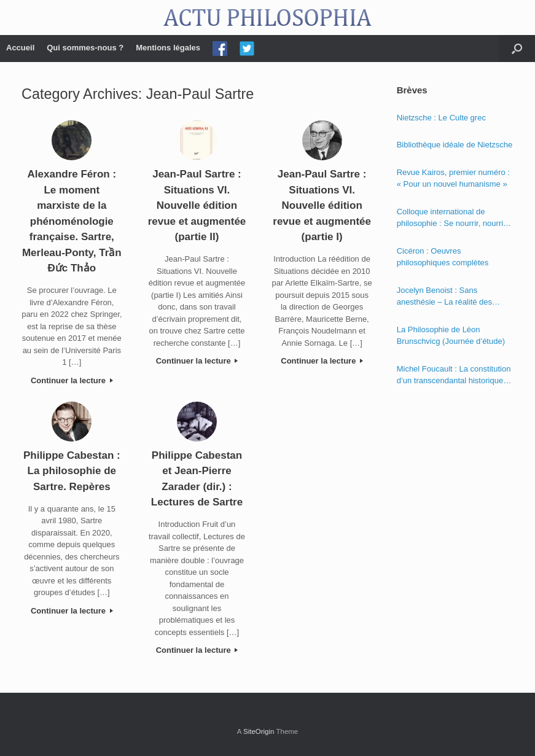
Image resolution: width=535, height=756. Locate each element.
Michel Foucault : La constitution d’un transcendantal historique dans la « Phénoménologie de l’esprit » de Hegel (454, 376)
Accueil (20, 48)
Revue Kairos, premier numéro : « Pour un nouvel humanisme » (453, 178)
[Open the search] (517, 49)
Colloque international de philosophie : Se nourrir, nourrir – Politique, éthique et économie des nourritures (455, 218)
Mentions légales (168, 48)
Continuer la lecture (72, 380)
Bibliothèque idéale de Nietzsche (455, 145)
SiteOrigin (259, 731)
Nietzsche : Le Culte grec (441, 118)
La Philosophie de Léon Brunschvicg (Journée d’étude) (451, 336)
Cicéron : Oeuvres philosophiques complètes (443, 257)
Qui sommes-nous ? (85, 48)
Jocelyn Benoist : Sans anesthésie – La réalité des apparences (444, 297)
